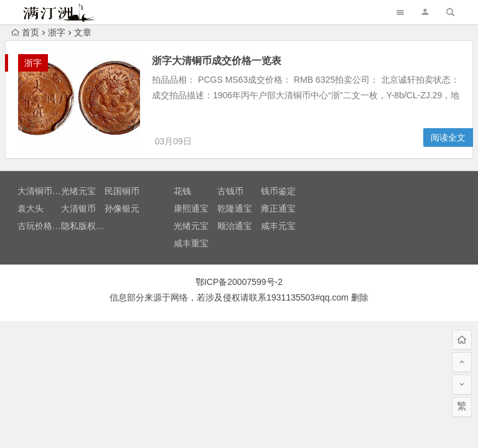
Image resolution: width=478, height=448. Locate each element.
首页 (25, 32)
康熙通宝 (191, 210)
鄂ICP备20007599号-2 (239, 284)
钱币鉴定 (278, 193)
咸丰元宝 (278, 228)
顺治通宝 (235, 228)
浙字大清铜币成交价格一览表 (220, 61)
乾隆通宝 (235, 210)
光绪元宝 (78, 193)
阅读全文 (448, 139)
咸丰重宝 (191, 245)
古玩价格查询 (44, 228)
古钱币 (230, 193)
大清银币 (78, 210)
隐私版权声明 (87, 228)
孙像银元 (122, 210)
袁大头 (30, 210)
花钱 (182, 193)
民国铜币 (122, 193)
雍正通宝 (278, 210)
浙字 (57, 32)
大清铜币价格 (44, 193)
